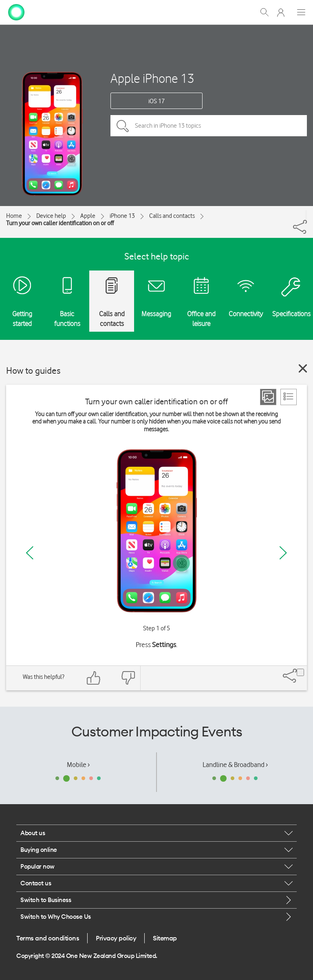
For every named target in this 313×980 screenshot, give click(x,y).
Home (14, 216)
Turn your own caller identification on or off (60, 223)
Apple (88, 216)
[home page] (16, 11)
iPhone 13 (122, 216)
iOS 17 (156, 101)
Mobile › (78, 765)
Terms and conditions (48, 938)
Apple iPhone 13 (152, 78)
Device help (51, 216)
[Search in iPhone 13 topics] (209, 126)
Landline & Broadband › (235, 765)
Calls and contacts (172, 216)
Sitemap (165, 938)
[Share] (306, 215)
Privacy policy (116, 938)
